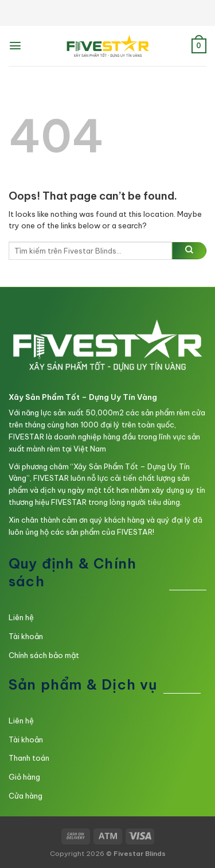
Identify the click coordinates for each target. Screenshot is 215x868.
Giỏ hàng (24, 777)
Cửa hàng (26, 796)
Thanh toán (29, 758)
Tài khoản (26, 636)
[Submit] (189, 251)
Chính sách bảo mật (44, 655)
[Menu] (15, 46)
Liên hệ (21, 617)
